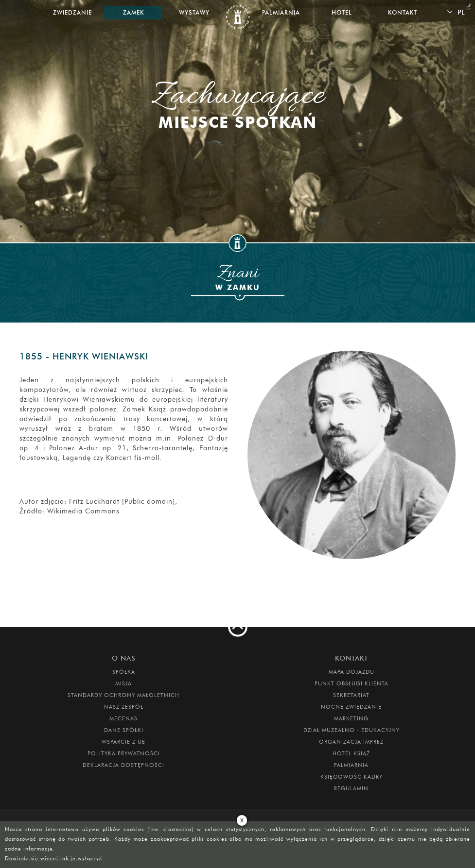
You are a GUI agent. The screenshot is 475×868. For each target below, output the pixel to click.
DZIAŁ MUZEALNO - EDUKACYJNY (352, 730)
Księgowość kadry (352, 777)
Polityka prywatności (124, 753)
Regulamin (351, 788)
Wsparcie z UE (123, 742)
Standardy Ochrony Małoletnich (123, 695)
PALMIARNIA (351, 765)
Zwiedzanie (72, 12)
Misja (123, 683)
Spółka (124, 672)
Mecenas (123, 718)
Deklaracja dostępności (123, 765)
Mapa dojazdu (352, 672)
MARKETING (351, 718)
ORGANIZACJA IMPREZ (351, 742)
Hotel (342, 12)
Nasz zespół (124, 707)
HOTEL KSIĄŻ (351, 753)
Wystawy (194, 12)
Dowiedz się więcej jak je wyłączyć (53, 858)
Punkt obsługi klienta (352, 683)
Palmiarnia (281, 12)
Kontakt (403, 12)
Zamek (133, 12)
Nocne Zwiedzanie (351, 707)
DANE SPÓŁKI (124, 730)
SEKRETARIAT (351, 695)
